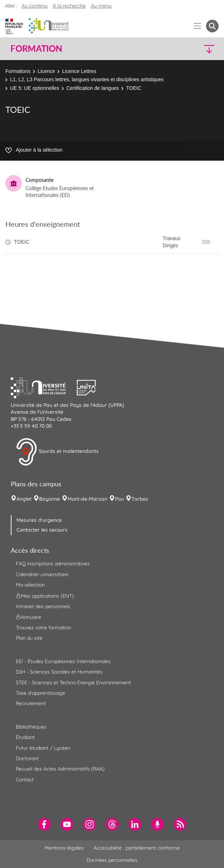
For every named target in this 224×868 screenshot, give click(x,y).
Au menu (101, 6)
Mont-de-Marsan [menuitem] (87, 499)
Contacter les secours (42, 530)
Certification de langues (93, 88)
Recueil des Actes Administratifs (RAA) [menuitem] (60, 769)
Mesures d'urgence (39, 520)
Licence (46, 71)
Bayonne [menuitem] (50, 499)
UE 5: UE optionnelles (35, 88)
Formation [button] (36, 49)
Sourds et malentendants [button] (57, 452)
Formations (18, 71)
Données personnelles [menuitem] (112, 860)
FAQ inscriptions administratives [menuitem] (53, 564)
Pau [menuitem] (119, 499)
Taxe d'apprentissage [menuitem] (40, 693)
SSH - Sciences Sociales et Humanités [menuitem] (59, 672)
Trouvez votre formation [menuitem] (43, 628)
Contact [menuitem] (25, 780)
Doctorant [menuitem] (27, 758)
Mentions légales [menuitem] (64, 848)
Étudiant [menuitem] (25, 737)
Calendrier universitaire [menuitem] (42, 574)
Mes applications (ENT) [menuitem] (45, 596)
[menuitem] (44, 824)
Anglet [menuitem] (24, 499)
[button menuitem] (212, 26)
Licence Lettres (79, 71)
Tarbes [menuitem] (140, 499)
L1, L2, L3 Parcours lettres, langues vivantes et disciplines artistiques (87, 79)
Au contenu (35, 6)
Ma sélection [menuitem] (30, 585)
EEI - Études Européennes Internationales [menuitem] (63, 661)
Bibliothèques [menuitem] (31, 727)
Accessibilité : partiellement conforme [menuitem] (137, 848)
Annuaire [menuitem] (29, 617)
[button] (194, 49)
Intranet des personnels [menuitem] (43, 606)
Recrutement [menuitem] (31, 703)
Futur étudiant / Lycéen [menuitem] (43, 748)
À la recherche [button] (69, 6)
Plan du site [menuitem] (29, 638)
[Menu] (198, 26)
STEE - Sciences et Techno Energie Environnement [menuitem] (73, 683)
